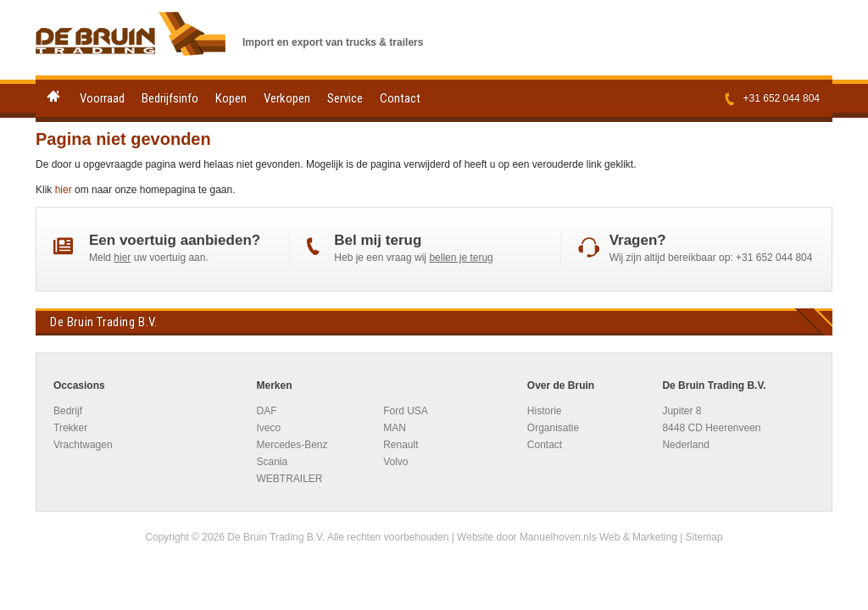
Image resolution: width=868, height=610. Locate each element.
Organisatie (553, 428)
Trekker (70, 428)
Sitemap (704, 537)
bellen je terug (461, 258)
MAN (395, 428)
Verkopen (287, 98)
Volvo (395, 462)
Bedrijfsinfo (170, 98)
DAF (266, 411)
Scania (272, 462)
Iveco (268, 428)
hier (64, 190)
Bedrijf (68, 411)
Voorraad (102, 98)
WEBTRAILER (289, 479)
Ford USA (406, 411)
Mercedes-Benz (292, 445)
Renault (401, 445)
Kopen (231, 98)
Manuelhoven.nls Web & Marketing (598, 537)
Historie (545, 411)
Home (53, 96)
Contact (400, 98)
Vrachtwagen (83, 445)
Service (345, 98)
